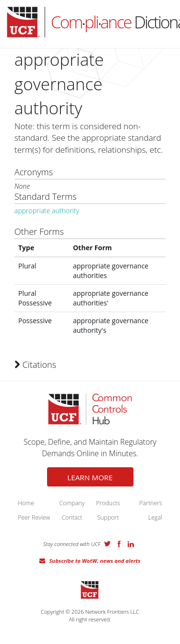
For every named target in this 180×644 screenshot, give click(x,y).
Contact (72, 517)
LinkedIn (131, 544)
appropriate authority (47, 211)
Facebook (119, 544)
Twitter (108, 544)
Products (108, 503)
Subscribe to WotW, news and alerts (95, 561)
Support (108, 517)
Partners (151, 503)
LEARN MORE (90, 477)
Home (26, 503)
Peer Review (34, 517)
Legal (155, 517)
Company (72, 503)
